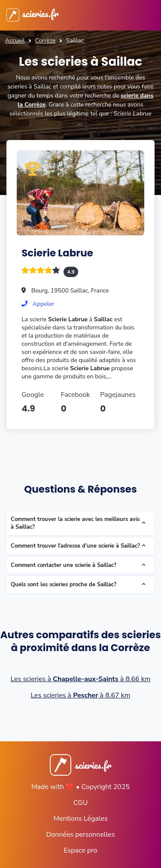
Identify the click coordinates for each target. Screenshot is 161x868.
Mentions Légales (80, 819)
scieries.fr (32, 13)
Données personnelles (80, 834)
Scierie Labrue (57, 253)
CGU (81, 803)
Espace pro (80, 850)
